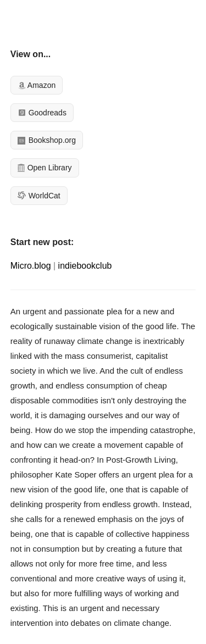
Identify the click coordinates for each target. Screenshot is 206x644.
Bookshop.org (47, 140)
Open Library (45, 168)
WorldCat (39, 196)
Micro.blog (31, 266)
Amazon (37, 85)
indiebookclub (85, 266)
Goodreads (42, 113)
